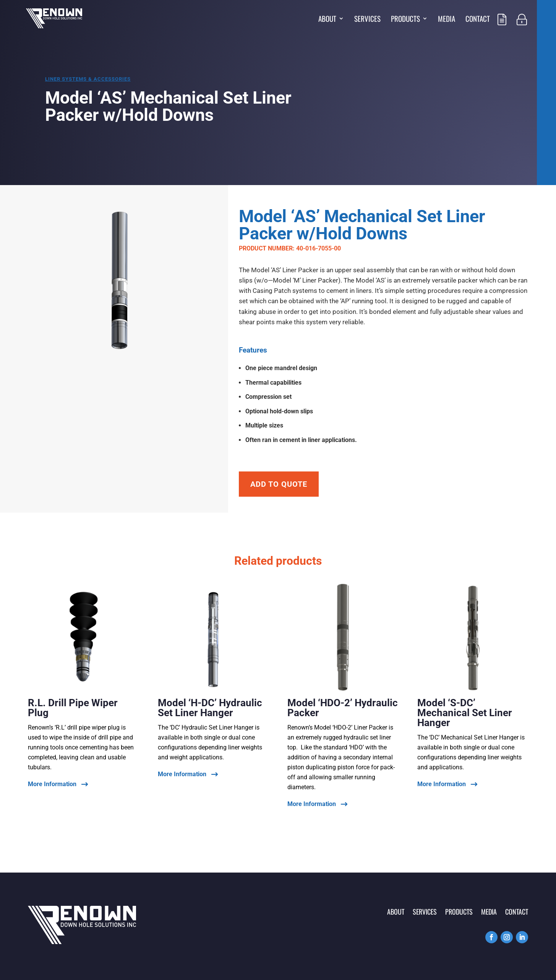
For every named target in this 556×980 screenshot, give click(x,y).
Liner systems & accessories (88, 79)
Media (447, 20)
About (327, 20)
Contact (478, 20)
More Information (52, 784)
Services (367, 20)
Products (405, 20)
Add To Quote (279, 484)
